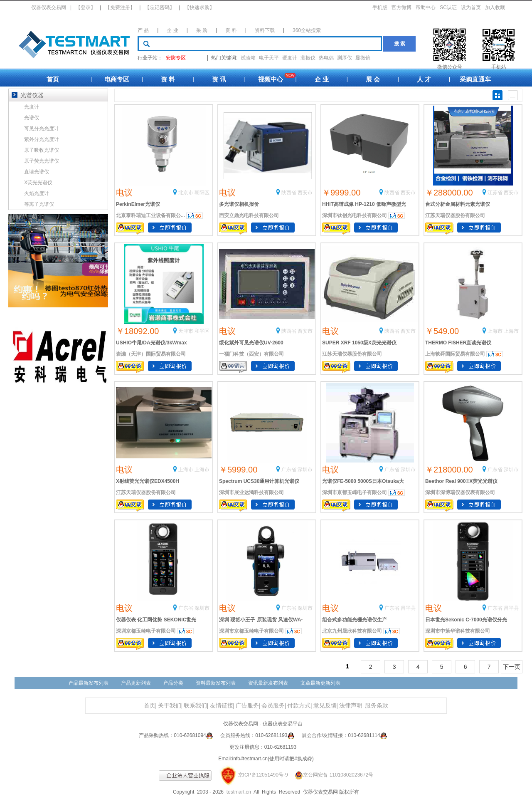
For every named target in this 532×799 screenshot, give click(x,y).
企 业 (172, 30)
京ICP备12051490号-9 (263, 775)
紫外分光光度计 (42, 139)
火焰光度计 (37, 193)
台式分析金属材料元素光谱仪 (458, 204)
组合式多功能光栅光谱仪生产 (355, 620)
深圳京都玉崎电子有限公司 (146, 631)
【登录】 (86, 7)
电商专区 (117, 79)
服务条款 (377, 706)
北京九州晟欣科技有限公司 (352, 631)
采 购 (202, 30)
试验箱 (248, 58)
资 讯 (219, 79)
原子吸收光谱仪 (42, 150)
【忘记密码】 (160, 7)
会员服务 (273, 706)
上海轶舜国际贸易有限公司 (455, 354)
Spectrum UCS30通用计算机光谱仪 (259, 481)
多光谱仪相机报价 (239, 204)
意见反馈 (325, 706)
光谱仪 (32, 118)
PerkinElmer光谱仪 (138, 204)
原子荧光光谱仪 (42, 161)
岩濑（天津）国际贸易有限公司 (151, 354)
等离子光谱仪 (39, 204)
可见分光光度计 (42, 129)
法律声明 (351, 706)
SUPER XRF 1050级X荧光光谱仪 (359, 343)
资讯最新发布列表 (268, 683)
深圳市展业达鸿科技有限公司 (251, 492)
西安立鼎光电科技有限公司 (249, 215)
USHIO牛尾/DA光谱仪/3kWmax (151, 343)
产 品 (143, 30)
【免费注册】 (120, 7)
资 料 (231, 30)
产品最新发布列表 (89, 683)
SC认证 (448, 7)
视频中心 (271, 79)
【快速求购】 (199, 7)
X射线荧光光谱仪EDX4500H (148, 481)
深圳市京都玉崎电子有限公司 (355, 492)
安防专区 (176, 58)
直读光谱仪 (37, 172)
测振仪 (308, 58)
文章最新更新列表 (320, 683)
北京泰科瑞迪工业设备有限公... (150, 215)
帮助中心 (426, 7)
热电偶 (326, 58)
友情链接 (222, 706)
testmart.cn (239, 792)
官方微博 (401, 7)
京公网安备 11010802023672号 (331, 775)
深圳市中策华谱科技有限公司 (458, 631)
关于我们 (170, 706)
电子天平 (269, 58)
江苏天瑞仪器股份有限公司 (455, 215)
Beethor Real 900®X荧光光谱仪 (461, 481)
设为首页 (471, 7)
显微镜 (363, 58)
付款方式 (299, 706)
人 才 (424, 79)
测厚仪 (345, 58)
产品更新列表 (136, 683)
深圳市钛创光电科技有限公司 (355, 215)
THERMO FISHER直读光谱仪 (458, 343)
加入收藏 (495, 7)
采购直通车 (475, 79)
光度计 (32, 107)
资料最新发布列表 (216, 683)
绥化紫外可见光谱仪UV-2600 (251, 343)
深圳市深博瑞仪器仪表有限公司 (460, 492)
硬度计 (290, 58)
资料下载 (265, 30)
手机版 (380, 7)
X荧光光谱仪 (38, 183)
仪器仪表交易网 (49, 7)
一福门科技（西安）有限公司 (251, 354)
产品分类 (173, 683)
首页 (53, 79)
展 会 (373, 79)
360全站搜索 (307, 30)
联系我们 (195, 706)
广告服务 (247, 706)
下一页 (512, 667)
